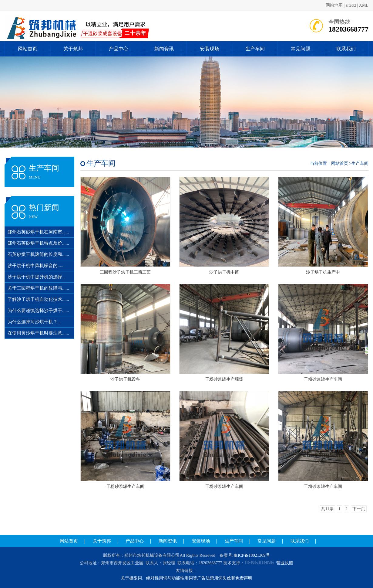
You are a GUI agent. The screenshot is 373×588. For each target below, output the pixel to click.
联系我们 (346, 49)
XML (364, 5)
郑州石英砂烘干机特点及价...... (38, 243)
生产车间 (255, 49)
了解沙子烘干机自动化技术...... (38, 299)
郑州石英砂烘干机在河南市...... (38, 232)
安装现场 (210, 49)
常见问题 (301, 49)
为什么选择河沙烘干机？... (34, 322)
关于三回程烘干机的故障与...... (38, 288)
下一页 (359, 509)
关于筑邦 (73, 49)
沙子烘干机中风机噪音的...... (36, 266)
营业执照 (285, 563)
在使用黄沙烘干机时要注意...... (38, 333)
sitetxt (351, 5)
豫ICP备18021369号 (252, 555)
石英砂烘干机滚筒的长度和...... (38, 254)
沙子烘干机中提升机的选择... (37, 277)
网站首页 (28, 49)
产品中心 (119, 49)
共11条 (327, 509)
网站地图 (334, 5)
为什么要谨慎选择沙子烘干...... (38, 311)
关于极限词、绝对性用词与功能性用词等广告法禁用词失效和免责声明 (186, 578)
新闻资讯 (164, 49)
